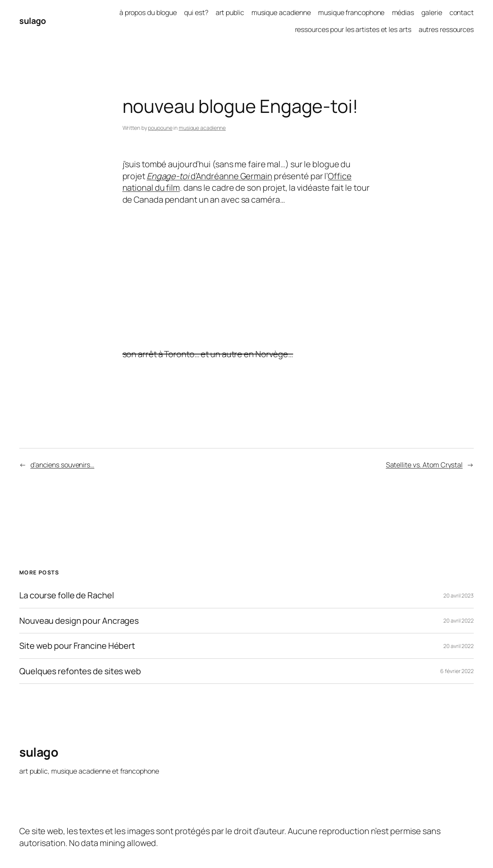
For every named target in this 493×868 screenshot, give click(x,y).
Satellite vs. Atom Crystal (424, 465)
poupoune (160, 128)
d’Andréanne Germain (210, 176)
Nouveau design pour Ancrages (79, 621)
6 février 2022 (457, 671)
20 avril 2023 (459, 595)
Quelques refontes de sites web (80, 671)
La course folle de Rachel (67, 595)
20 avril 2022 (459, 620)
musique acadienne (202, 128)
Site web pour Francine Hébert (77, 646)
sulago (32, 21)
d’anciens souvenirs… (62, 465)
